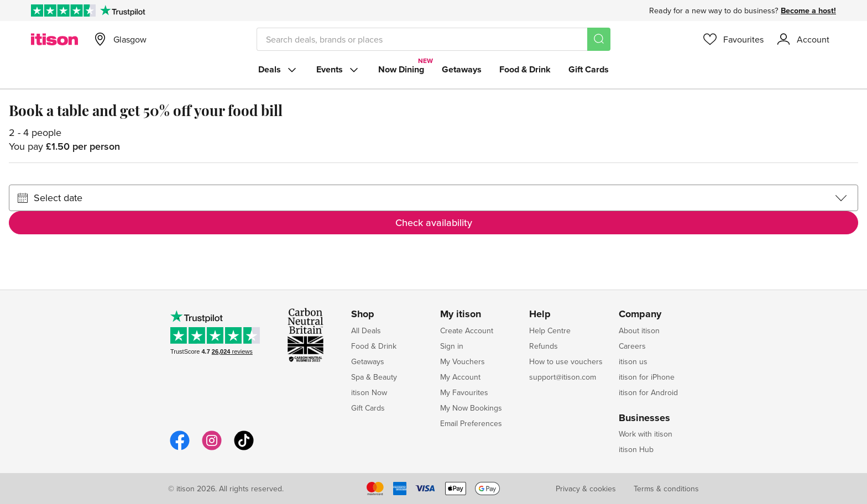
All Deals (366, 330)
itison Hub (636, 449)
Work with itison (646, 434)
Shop (363, 314)
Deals (278, 70)
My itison (461, 314)
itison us (633, 361)
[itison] (54, 39)
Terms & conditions (666, 489)
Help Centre (550, 330)
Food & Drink (525, 69)
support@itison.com (563, 377)
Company (640, 314)
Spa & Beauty (374, 377)
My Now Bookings (471, 408)
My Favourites (464, 392)
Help (540, 314)
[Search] (599, 39)
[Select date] (433, 198)
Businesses (644, 418)
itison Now (369, 392)
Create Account (467, 330)
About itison (639, 330)
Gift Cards (589, 69)
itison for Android (648, 392)
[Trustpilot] (122, 11)
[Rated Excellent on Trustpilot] (63, 11)
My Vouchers (463, 361)
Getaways (462, 69)
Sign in (452, 346)
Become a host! (808, 11)
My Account (460, 377)
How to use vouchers (566, 361)
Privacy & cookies (586, 489)
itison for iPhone (647, 377)
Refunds (544, 346)
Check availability (434, 222)
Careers (632, 346)
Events (338, 70)
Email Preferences (471, 423)
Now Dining (401, 69)
